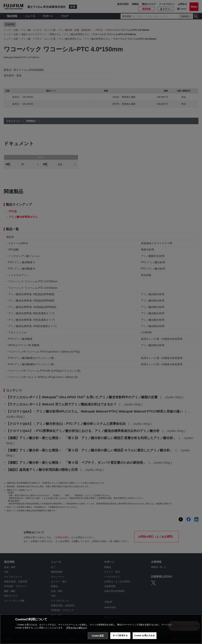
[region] (101, 629)
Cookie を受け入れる (145, 636)
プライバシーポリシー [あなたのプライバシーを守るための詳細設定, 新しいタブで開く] (77, 628)
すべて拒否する (120, 636)
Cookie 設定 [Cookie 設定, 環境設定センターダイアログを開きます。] (98, 636)
